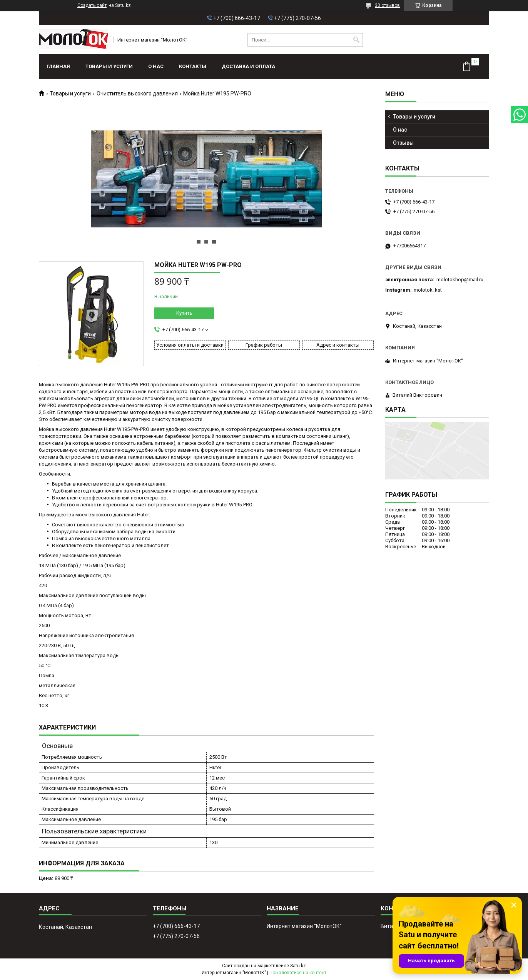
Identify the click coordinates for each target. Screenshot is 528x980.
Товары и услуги (109, 66)
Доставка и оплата (248, 66)
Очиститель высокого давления (137, 93)
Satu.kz (298, 966)
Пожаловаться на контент (298, 973)
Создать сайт (92, 5)
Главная (58, 66)
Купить (184, 313)
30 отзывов (387, 5)
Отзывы (403, 143)
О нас (156, 66)
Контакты (193, 66)
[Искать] (356, 40)
